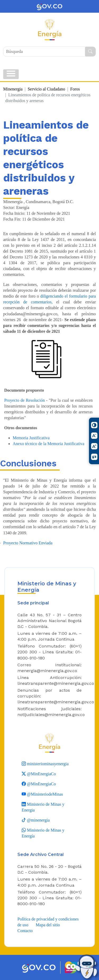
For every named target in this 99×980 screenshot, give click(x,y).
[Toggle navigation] (11, 74)
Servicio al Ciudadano (46, 89)
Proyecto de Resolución (25, 407)
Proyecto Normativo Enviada (28, 543)
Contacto (25, 931)
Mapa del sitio (48, 925)
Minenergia (13, 89)
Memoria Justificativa (31, 445)
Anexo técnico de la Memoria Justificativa (48, 451)
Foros (75, 89)
